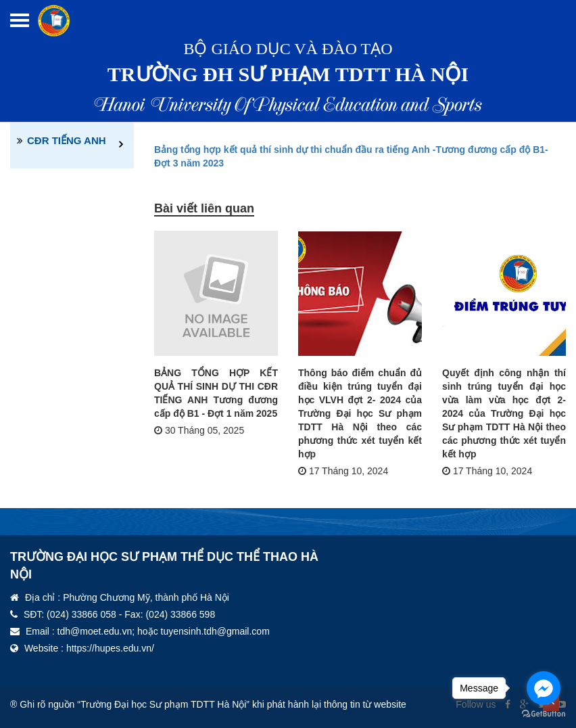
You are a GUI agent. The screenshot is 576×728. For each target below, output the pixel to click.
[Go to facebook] (544, 688)
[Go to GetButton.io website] (544, 714)
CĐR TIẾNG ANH (67, 140)
